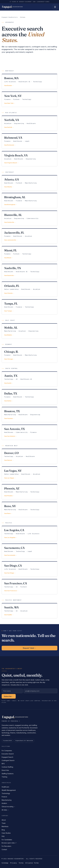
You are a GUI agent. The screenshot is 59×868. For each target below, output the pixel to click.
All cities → (5, 810)
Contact (4, 849)
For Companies (7, 751)
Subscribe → (9, 696)
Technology (6, 793)
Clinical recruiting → (8, 807)
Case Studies (6, 833)
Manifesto (5, 826)
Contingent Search (8, 760)
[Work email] (40, 691)
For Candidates (7, 840)
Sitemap (5, 863)
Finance (4, 797)
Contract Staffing (7, 767)
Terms (21, 863)
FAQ (3, 836)
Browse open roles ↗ (9, 843)
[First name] (12, 691)
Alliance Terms (32, 863)
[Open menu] (55, 7)
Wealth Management (9, 790)
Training (4, 777)
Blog (3, 830)
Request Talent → (29, 648)
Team (4, 823)
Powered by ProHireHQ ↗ (11, 721)
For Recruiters (6, 846)
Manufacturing (7, 800)
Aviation (4, 803)
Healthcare (5, 787)
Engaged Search (7, 757)
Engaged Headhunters (10, 17)
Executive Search (8, 754)
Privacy (14, 863)
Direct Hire (5, 770)
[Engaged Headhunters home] (12, 7)
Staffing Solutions (8, 774)
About (4, 820)
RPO (3, 764)
